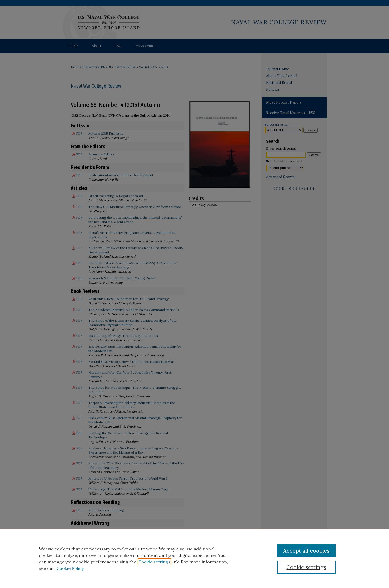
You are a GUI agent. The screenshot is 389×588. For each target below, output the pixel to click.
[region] (194, 558)
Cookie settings (154, 562)
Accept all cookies (306, 551)
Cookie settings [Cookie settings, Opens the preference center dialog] (306, 567)
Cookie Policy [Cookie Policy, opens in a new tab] (70, 568)
